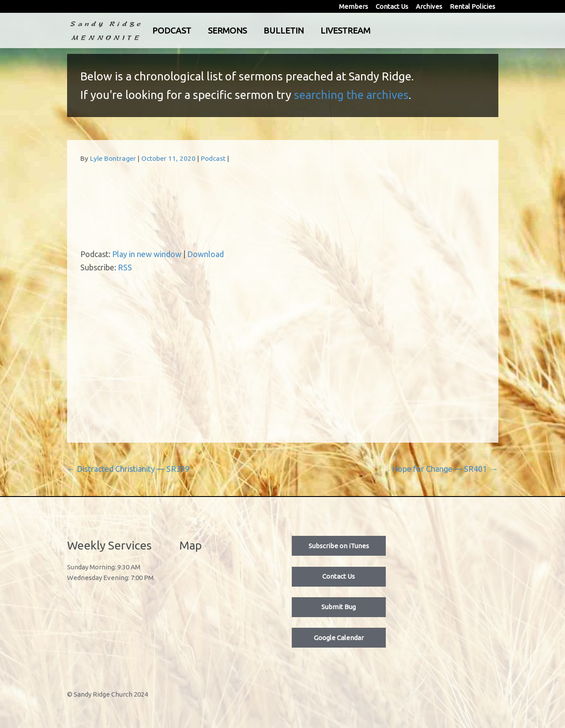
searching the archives (351, 95)
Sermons (264, 30)
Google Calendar (339, 638)
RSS (125, 267)
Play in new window (147, 254)
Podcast (208, 30)
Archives (429, 6)
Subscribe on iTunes (339, 546)
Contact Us (392, 6)
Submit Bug (339, 607)
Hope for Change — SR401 (445, 469)
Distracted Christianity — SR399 (128, 469)
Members (354, 6)
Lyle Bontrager (113, 158)
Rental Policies (473, 6)
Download (205, 254)
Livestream (382, 30)
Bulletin (320, 30)
